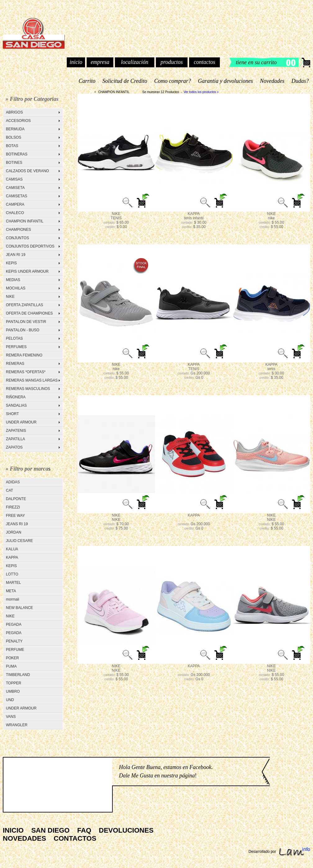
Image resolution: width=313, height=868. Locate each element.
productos (172, 62)
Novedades (272, 81)
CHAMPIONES (18, 230)
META (11, 591)
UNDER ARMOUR (21, 422)
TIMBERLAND (18, 675)
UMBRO (13, 691)
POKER (12, 658)
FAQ (84, 830)
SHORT (12, 414)
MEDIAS (13, 280)
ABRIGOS (14, 112)
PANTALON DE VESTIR (26, 322)
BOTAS (12, 146)
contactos (204, 62)
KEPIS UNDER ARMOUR (27, 271)
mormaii (13, 599)
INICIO (13, 830)
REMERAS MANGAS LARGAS (32, 380)
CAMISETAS (16, 196)
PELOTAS (14, 338)
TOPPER (14, 683)
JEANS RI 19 (17, 524)
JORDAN (14, 532)
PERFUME (15, 650)
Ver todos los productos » (201, 92)
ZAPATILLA (16, 439)
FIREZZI (13, 507)
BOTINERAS (17, 154)
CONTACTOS (75, 838)
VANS (11, 717)
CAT (9, 490)
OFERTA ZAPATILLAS (25, 305)
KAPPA (12, 557)
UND (10, 700)
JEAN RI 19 (16, 255)
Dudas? (300, 81)
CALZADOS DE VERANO (27, 171)
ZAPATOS (14, 447)
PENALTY (14, 641)
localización (134, 62)
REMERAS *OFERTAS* (26, 372)
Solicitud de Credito (125, 81)
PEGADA (14, 624)
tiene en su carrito (256, 62)
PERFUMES (16, 347)
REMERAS (15, 364)
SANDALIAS (16, 405)
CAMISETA (15, 188)
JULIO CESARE (19, 541)
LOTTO (12, 574)
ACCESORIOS (18, 121)
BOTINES (14, 163)
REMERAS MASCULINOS (28, 389)
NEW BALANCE (19, 608)
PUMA (11, 666)
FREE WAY (15, 516)
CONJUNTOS (17, 238)
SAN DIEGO (50, 830)
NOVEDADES (24, 838)
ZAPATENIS (16, 431)
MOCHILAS (16, 288)
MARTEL (13, 583)
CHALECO (15, 213)
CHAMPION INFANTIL (25, 221)
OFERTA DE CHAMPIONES (29, 313)
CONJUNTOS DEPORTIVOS (30, 246)
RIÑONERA (16, 397)
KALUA (12, 549)
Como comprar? (173, 81)
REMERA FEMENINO (24, 355)
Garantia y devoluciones (225, 81)
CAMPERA (15, 204)
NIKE (10, 297)
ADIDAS (13, 482)
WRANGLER (17, 725)
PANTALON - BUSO (23, 330)
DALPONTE (16, 499)
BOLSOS (14, 137)
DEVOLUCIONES (126, 830)
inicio (76, 62)
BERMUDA (15, 129)
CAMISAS (14, 179)
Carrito (87, 81)
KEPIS (11, 263)
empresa (100, 62)
